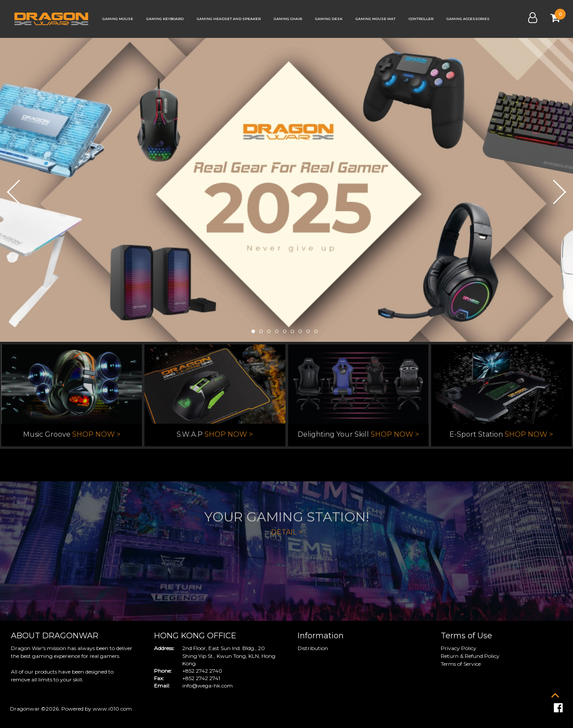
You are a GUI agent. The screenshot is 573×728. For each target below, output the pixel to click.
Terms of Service (461, 664)
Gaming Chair (288, 19)
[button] (10, 191)
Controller (421, 19)
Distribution (313, 648)
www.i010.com (112, 709)
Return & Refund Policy (470, 656)
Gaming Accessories (468, 19)
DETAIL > (287, 572)
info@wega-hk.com (208, 686)
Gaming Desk (329, 19)
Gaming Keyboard (165, 19)
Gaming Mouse (118, 19)
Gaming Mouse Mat (375, 19)
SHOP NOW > (96, 435)
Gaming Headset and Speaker (229, 19)
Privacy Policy (459, 648)
